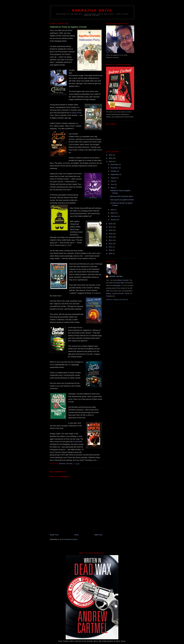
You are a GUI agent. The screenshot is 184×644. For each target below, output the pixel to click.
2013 (111, 240)
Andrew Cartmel (116, 276)
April (113, 210)
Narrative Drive (92, 10)
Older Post (98, 535)
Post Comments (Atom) (69, 539)
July (112, 181)
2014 (111, 237)
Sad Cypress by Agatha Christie (122, 200)
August (113, 178)
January (114, 220)
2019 (111, 162)
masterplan (116, 285)
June (113, 184)
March (113, 213)
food (122, 293)
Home (76, 535)
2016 (111, 230)
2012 (111, 244)
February (114, 216)
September (115, 174)
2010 (111, 250)
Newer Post (54, 535)
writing (108, 293)
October (114, 171)
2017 (111, 227)
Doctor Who (120, 283)
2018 (111, 224)
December (115, 164)
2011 (111, 247)
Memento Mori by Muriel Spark (121, 196)
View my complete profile (117, 300)
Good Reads (78, 442)
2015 (111, 234)
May (112, 188)
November (115, 168)
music (114, 293)
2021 (111, 155)
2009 (111, 254)
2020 (111, 158)
